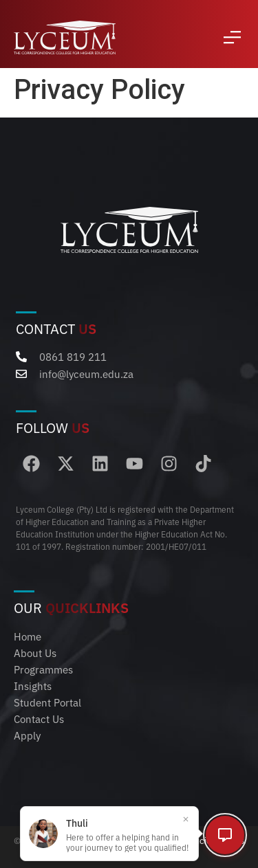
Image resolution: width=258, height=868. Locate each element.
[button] (232, 37)
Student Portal (47, 702)
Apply (27, 735)
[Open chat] (225, 835)
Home (28, 636)
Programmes (43, 669)
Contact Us (39, 719)
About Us (35, 653)
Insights (33, 686)
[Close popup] (186, 819)
